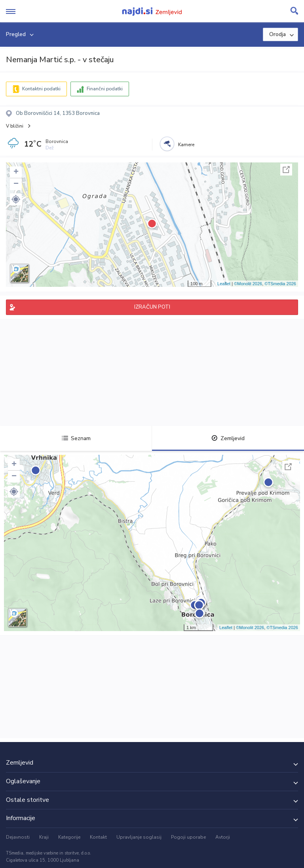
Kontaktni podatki (41, 89)
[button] (16, 199)
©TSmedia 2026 (280, 284)
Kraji (44, 837)
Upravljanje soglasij (139, 837)
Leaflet (224, 284)
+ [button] (16, 172)
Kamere (186, 145)
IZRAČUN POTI (152, 307)
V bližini (15, 126)
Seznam (76, 438)
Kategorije (69, 837)
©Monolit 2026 (248, 284)
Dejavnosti (18, 837)
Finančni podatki (105, 89)
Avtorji (223, 837)
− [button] (16, 184)
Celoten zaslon (286, 170)
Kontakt (98, 837)
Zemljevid (228, 438)
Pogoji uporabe (188, 837)
